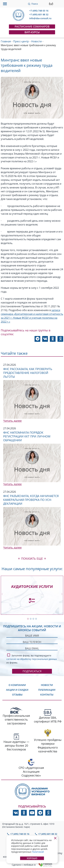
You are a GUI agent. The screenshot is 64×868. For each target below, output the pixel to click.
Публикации (47, 690)
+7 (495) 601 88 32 (39, 14)
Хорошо (32, 858)
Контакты (47, 695)
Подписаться (32, 671)
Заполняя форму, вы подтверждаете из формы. (32, 658)
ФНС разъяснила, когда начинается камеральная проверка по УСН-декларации (31, 500)
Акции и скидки (17, 690)
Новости (47, 685)
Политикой (38, 852)
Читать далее (12, 421)
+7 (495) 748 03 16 (39, 11)
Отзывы (17, 695)
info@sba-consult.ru (40, 18)
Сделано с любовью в (32, 865)
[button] (28, 619)
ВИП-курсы (32, 32)
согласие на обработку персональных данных (32, 659)
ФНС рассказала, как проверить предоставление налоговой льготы (28, 373)
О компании (17, 685)
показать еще (32, 558)
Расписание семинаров (32, 27)
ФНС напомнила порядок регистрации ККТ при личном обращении (27, 436)
